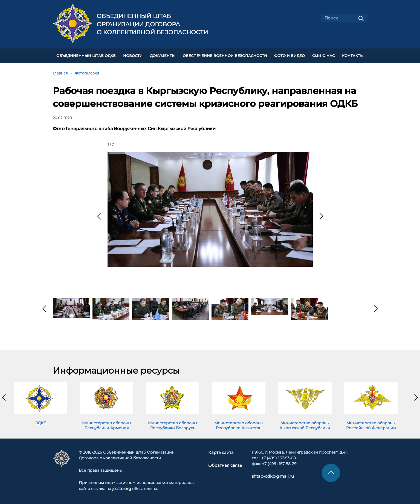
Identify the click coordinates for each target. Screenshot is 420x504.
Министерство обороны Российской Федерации (371, 424)
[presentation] (99, 215)
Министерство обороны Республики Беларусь (173, 424)
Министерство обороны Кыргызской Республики (305, 424)
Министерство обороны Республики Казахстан (239, 424)
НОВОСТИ (133, 55)
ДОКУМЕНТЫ (163, 55)
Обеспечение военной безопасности (225, 55)
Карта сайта (221, 451)
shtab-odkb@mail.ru (270, 475)
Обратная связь (225, 463)
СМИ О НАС (323, 55)
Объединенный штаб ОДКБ (86, 55)
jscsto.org (122, 487)
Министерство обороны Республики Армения (107, 424)
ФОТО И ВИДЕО (289, 55)
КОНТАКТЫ (353, 55)
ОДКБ (40, 422)
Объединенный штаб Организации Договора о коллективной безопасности (152, 24)
